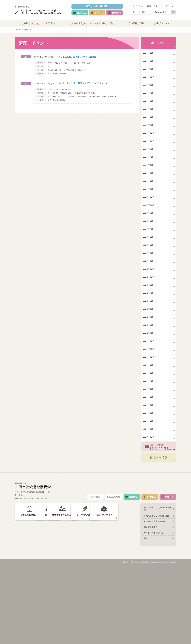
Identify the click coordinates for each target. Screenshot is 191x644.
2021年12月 (149, 397)
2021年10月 (149, 416)
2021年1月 (148, 501)
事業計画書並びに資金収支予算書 (157, 585)
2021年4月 (148, 473)
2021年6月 (148, 454)
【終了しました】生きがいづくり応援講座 (76, 60)
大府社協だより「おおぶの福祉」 (159, 522)
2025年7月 (148, 104)
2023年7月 (148, 265)
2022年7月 (148, 340)
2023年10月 (149, 236)
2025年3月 (148, 132)
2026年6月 (148, 56)
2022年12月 (149, 312)
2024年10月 (149, 161)
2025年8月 (148, 94)
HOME (18, 33)
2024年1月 (148, 217)
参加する (81, 13)
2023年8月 (148, 255)
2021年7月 (148, 444)
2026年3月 (148, 66)
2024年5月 (148, 189)
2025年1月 (148, 142)
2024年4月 (148, 198)
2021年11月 (149, 406)
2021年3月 (148, 482)
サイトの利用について (152, 610)
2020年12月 (149, 511)
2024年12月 (149, 151)
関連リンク (147, 616)
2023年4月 (148, 293)
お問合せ (120, 13)
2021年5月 (148, 463)
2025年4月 (148, 123)
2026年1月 (148, 75)
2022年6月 (148, 350)
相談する (100, 13)
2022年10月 (149, 321)
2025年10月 (149, 85)
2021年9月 (148, 425)
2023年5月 (148, 283)
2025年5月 (148, 113)
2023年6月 (148, 274)
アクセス (171, 6)
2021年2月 (148, 492)
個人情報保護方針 (150, 603)
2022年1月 (148, 388)
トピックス (142, 6)
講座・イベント (157, 6)
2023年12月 (149, 227)
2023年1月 (148, 302)
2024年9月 (148, 170)
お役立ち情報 (159, 534)
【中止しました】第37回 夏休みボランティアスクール (82, 86)
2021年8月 (148, 435)
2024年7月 (148, 179)
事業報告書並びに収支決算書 (155, 591)
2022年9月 (148, 331)
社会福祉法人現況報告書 (153, 597)
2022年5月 (148, 359)
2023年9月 (148, 246)
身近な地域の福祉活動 (99, 6)
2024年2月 (148, 208)
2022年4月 (148, 369)
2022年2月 (148, 378)
